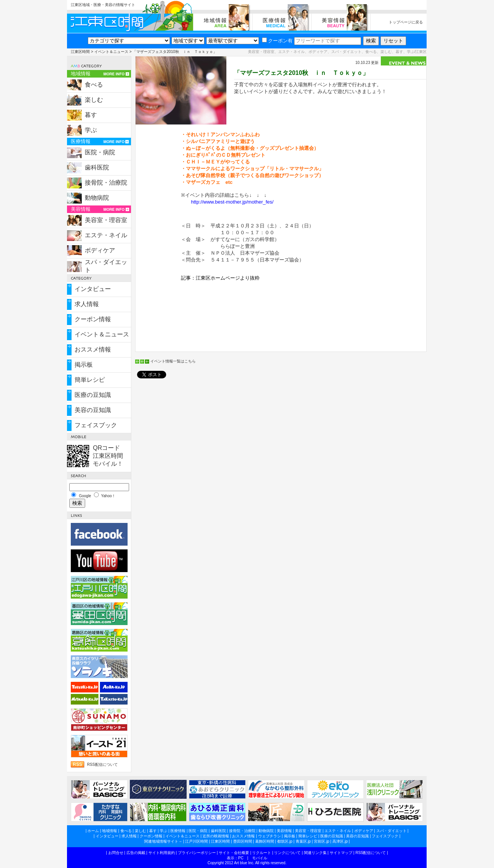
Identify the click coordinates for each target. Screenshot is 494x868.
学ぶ (91, 130)
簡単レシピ (90, 380)
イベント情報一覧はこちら (173, 361)
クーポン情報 (93, 319)
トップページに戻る (406, 22)
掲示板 (84, 365)
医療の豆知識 (93, 395)
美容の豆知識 (93, 410)
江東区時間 (80, 52)
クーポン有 (277, 41)
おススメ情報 (93, 349)
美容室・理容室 (106, 220)
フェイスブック (96, 425)
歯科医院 (97, 167)
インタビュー (93, 289)
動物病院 (97, 198)
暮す (91, 115)
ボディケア (100, 250)
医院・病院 (100, 152)
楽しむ (94, 100)
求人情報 (87, 304)
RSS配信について (102, 765)
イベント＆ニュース (111, 52)
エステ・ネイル (106, 235)
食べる (94, 85)
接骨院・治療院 (106, 183)
